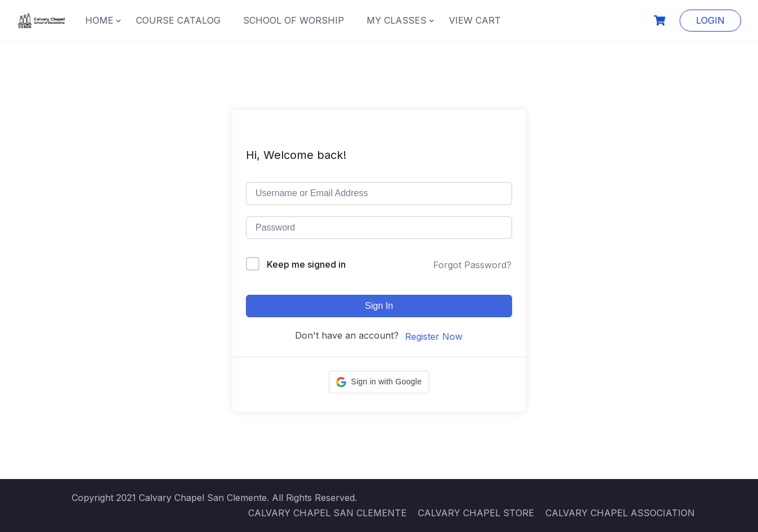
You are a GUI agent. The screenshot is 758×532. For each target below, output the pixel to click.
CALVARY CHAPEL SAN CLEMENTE (327, 513)
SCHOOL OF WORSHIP (294, 20)
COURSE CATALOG (178, 20)
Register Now (434, 336)
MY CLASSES (396, 20)
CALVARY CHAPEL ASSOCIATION (620, 513)
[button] (379, 382)
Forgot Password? (472, 265)
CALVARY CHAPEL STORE (476, 513)
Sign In (379, 306)
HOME (99, 20)
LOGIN (710, 20)
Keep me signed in (306, 264)
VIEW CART (475, 20)
